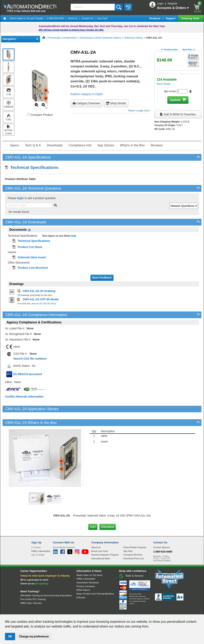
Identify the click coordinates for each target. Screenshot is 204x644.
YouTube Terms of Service (153, 611)
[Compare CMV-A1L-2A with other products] (29, 114)
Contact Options (162, 534)
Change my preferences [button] (34, 636)
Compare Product (40, 115)
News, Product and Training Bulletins (95, 580)
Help (73, 236)
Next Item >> (189, 50)
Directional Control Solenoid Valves (100, 38)
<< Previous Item (169, 50)
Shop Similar (116, 103)
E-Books (81, 584)
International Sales (101, 545)
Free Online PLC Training (33, 586)
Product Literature (86, 573)
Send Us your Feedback (59, 611)
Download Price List (134, 545)
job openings (42, 570)
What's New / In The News (89, 561)
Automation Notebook (88, 569)
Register (173, 3)
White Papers (83, 576)
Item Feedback (102, 278)
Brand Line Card (100, 537)
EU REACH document (28, 374)
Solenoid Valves (134, 38)
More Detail (164, 84)
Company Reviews (133, 541)
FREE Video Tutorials (31, 589)
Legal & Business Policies (125, 611)
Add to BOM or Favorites (178, 114)
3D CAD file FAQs (48, 304)
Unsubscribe (81, 611)
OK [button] (10, 636)
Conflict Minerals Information (24, 397)
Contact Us (87, 18)
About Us (73, 18)
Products (155, 18)
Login (161, 3)
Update (175, 100)
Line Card (102, 18)
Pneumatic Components (62, 38)
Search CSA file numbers (30, 359)
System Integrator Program (105, 541)
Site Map (40, 611)
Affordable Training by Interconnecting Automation (46, 582)
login (20, 198)
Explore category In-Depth (87, 94)
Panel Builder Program (135, 534)
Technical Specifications (32, 167)
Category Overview (86, 103)
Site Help (128, 537)
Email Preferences (99, 611)
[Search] (93, 7)
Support (171, 18)
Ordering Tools (191, 18)
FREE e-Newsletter (86, 565)
